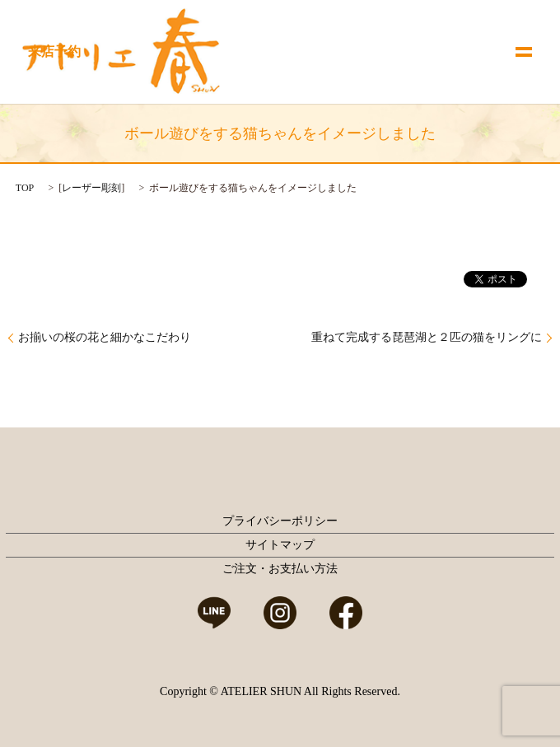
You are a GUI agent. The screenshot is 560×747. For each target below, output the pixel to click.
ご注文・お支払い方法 (280, 569)
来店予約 (54, 51)
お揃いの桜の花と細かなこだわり (105, 337)
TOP (25, 188)
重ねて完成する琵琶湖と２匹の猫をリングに (427, 337)
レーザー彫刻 (91, 188)
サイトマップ (280, 545)
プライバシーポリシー (280, 521)
